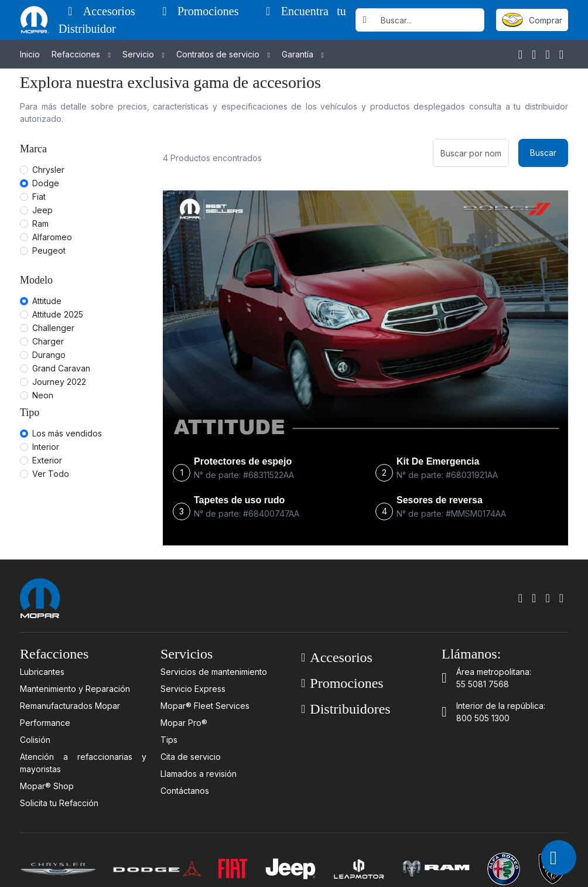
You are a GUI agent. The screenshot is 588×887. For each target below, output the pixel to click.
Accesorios (106, 11)
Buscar (543, 153)
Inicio (30, 54)
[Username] (429, 20)
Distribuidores (346, 709)
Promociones (205, 11)
